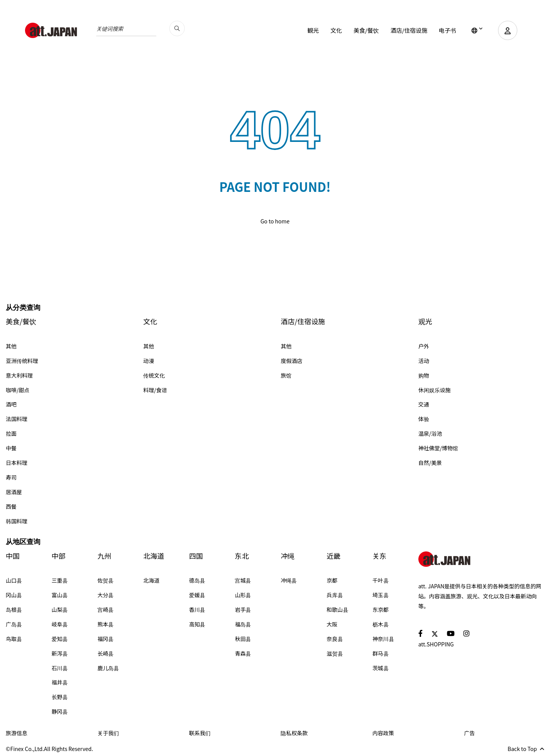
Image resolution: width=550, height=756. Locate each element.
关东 (379, 556)
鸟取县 (14, 639)
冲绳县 (289, 580)
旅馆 (286, 375)
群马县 (381, 653)
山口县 (14, 580)
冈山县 (14, 595)
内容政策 (383, 733)
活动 (424, 361)
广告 (470, 733)
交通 (424, 404)
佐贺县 (105, 580)
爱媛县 (197, 595)
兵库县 (335, 595)
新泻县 (60, 653)
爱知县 (60, 639)
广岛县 (14, 624)
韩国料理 (17, 521)
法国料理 (17, 419)
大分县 (105, 595)
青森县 (243, 653)
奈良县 (335, 639)
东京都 (381, 609)
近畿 (334, 556)
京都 (332, 580)
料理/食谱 (155, 390)
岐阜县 (60, 624)
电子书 (447, 30)
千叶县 (381, 580)
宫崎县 (105, 609)
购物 (424, 375)
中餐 (11, 448)
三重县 (60, 580)
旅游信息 (17, 733)
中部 (59, 556)
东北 (242, 556)
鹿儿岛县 (108, 668)
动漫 (149, 361)
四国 (196, 556)
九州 (104, 556)
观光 (425, 321)
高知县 (197, 624)
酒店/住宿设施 (409, 30)
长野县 (60, 697)
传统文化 (154, 375)
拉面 (11, 433)
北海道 (154, 556)
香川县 (197, 609)
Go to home (275, 221)
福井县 (60, 682)
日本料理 (17, 463)
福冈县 (105, 639)
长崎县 (105, 653)
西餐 (11, 506)
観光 (313, 30)
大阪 (332, 624)
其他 (11, 346)
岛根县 (14, 609)
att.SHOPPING (436, 644)
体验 (424, 419)
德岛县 (197, 580)
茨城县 (381, 668)
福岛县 (243, 624)
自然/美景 (430, 463)
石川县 (60, 668)
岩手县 (243, 609)
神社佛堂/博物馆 (438, 448)
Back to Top (526, 749)
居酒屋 (14, 492)
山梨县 (60, 609)
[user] (508, 30)
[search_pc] (177, 28)
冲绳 (288, 556)
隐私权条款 (294, 733)
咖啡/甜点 (18, 390)
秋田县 (243, 639)
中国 (13, 556)
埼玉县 (381, 595)
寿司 (11, 477)
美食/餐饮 (366, 30)
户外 (424, 346)
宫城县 (243, 580)
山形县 (243, 595)
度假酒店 (292, 361)
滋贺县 (335, 653)
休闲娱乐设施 (435, 390)
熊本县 (105, 624)
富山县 (60, 595)
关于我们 (108, 733)
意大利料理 (19, 375)
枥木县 (381, 624)
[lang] (477, 30)
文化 (336, 30)
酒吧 (11, 404)
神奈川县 (383, 639)
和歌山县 (338, 609)
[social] (420, 633)
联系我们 (200, 733)
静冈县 (60, 711)
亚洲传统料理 (22, 361)
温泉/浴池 (430, 433)
